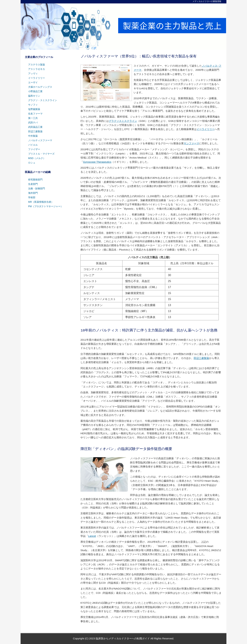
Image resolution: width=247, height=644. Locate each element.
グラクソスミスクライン (123, 121)
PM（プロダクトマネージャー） (46, 206)
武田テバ (33, 123)
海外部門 (33, 193)
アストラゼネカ (37, 69)
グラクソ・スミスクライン (43, 100)
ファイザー (34, 149)
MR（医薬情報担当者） (41, 202)
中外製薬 (33, 136)
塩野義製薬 (34, 109)
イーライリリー (206, 129)
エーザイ (33, 82)
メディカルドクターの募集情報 (207, 1)
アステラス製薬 (37, 65)
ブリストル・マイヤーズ (41, 154)
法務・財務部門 (37, 189)
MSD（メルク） (37, 158)
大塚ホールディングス (40, 87)
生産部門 (33, 184)
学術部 (32, 197)
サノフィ (33, 105)
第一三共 (33, 118)
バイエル (33, 145)
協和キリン (34, 96)
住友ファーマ (35, 114)
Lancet (92, 536)
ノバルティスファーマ (40, 140)
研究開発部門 (35, 180)
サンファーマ (191, 143)
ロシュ (32, 163)
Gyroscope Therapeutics (97, 162)
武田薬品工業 (35, 127)
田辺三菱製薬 (201, 358)
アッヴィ (33, 74)
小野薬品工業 (35, 91)
